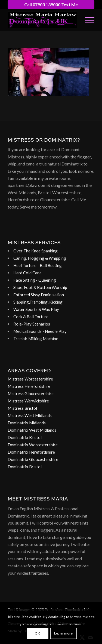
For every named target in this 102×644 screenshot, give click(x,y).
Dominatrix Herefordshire (31, 452)
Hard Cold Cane (27, 273)
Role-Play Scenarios (32, 324)
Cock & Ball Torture (31, 317)
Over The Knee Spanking (35, 251)
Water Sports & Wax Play (36, 309)
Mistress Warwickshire (28, 401)
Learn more (64, 633)
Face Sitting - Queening (35, 280)
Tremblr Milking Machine (36, 339)
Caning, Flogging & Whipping (40, 258)
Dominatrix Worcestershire (33, 445)
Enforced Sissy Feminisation (39, 295)
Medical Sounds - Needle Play (40, 331)
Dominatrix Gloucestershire (33, 459)
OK (37, 633)
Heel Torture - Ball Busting (38, 265)
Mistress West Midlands (30, 415)
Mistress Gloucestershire (31, 393)
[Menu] (87, 20)
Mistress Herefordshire (29, 386)
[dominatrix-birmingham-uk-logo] (42, 20)
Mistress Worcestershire (30, 379)
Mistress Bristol (22, 408)
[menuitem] (87, 20)
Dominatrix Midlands (27, 423)
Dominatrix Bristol (25, 437)
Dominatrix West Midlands (32, 430)
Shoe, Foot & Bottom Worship (40, 287)
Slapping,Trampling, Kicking (38, 302)
